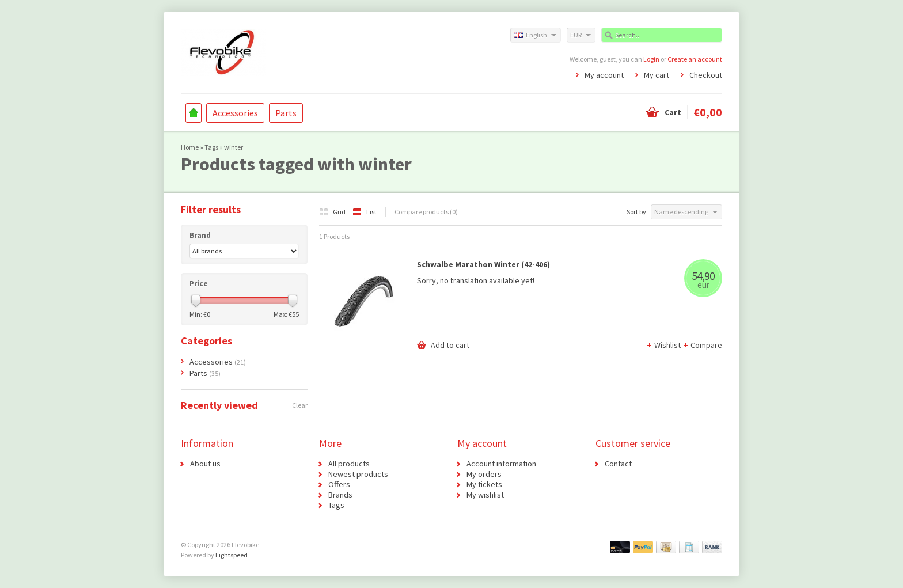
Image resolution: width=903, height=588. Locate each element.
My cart (657, 75)
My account (604, 75)
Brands (340, 495)
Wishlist (664, 345)
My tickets (484, 484)
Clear (300, 405)
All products (349, 464)
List (365, 212)
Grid (333, 212)
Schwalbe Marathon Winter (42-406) (483, 264)
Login (651, 59)
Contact (618, 464)
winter (234, 147)
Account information (501, 464)
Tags (211, 147)
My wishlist (485, 495)
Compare (702, 345)
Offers (339, 484)
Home (193, 113)
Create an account (695, 59)
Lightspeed (232, 555)
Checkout (706, 75)
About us (205, 464)
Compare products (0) (426, 212)
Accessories (235, 113)
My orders (484, 474)
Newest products (358, 474)
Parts (286, 113)
